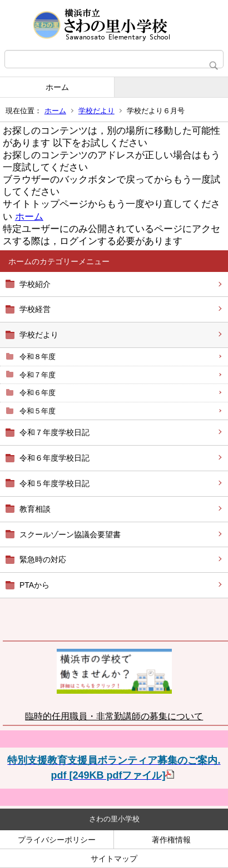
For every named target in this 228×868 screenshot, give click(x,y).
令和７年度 (38, 375)
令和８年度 (38, 357)
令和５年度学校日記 (54, 483)
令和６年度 (38, 393)
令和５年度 (38, 411)
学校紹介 (35, 284)
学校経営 (35, 309)
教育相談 (35, 509)
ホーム (57, 87)
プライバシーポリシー (57, 840)
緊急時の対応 (43, 559)
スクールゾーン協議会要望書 (70, 534)
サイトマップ (114, 859)
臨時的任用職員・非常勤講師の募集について (114, 716)
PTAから (34, 585)
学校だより (96, 111)
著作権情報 (171, 840)
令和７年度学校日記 (54, 432)
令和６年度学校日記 (54, 458)
